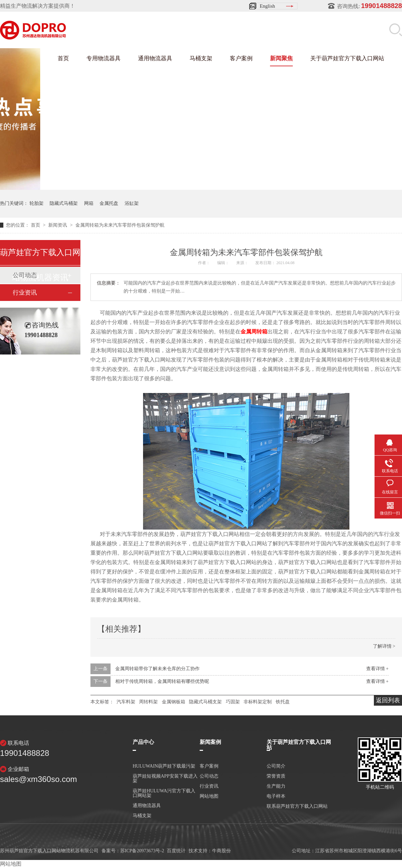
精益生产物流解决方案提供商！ (38, 6)
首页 (63, 58)
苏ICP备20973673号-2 (142, 851)
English (267, 6)
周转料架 (148, 702)
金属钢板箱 (174, 702)
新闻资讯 (58, 225)
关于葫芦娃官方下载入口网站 (347, 58)
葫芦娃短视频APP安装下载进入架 (165, 779)
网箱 (89, 203)
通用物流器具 (155, 58)
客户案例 (241, 58)
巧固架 (233, 702)
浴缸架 (132, 203)
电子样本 (276, 796)
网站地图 (209, 796)
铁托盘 (283, 702)
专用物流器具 (104, 58)
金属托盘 (109, 203)
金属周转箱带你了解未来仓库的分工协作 (157, 669)
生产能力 (276, 786)
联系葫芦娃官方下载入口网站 (297, 806)
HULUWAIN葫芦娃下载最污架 (164, 766)
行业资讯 (25, 293)
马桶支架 (201, 58)
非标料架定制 (258, 702)
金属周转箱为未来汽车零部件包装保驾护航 (120, 225)
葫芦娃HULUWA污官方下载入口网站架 (164, 793)
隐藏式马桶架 (64, 203)
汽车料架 (126, 702)
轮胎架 (37, 203)
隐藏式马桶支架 (205, 702)
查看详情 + (377, 669)
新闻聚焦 (281, 58)
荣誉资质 (276, 776)
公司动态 (209, 776)
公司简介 (276, 766)
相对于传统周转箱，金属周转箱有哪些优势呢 (162, 681)
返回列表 (388, 700)
